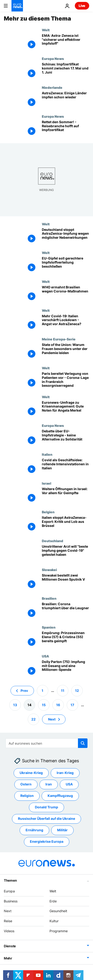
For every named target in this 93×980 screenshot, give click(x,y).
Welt (46, 30)
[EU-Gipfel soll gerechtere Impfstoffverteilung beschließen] (66, 265)
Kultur (54, 921)
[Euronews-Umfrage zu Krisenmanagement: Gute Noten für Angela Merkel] (66, 409)
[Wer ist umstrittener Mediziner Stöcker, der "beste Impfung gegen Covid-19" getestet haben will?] (66, 553)
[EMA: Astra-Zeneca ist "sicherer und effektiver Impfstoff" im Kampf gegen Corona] (66, 42)
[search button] (83, 743)
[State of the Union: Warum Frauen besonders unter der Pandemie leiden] (66, 352)
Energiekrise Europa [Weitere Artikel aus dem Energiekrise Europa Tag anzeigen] (47, 841)
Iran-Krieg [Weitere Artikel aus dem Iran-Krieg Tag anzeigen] (65, 773)
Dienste (10, 946)
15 (44, 705)
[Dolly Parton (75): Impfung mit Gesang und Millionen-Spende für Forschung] (66, 669)
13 (15, 705)
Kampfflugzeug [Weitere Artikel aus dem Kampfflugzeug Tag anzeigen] (60, 796)
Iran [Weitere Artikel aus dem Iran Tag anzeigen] (49, 784)
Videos (9, 931)
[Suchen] (46, 743)
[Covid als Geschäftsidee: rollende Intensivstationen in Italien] (66, 467)
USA (45, 656)
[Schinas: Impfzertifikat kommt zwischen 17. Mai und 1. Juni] (66, 71)
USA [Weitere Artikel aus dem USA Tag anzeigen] (69, 784)
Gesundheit (58, 911)
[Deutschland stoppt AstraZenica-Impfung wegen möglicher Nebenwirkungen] (66, 236)
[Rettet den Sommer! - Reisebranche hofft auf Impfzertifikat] (66, 129)
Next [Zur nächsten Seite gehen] (52, 719)
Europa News (53, 58)
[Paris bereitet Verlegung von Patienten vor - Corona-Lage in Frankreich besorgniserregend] (66, 380)
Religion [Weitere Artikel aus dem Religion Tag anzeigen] (27, 796)
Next (8, 911)
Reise (8, 921)
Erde (53, 901)
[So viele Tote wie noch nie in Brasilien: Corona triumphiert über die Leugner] (66, 611)
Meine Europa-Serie (59, 339)
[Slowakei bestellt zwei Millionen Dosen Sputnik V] (66, 582)
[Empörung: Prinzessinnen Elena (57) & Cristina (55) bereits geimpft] (66, 640)
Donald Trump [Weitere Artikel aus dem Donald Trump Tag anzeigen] (46, 807)
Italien (47, 454)
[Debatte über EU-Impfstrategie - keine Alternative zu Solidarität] (66, 438)
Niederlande (52, 87)
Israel (46, 483)
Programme (59, 931)
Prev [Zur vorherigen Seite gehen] (24, 690)
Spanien (49, 627)
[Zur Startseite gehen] (17, 6)
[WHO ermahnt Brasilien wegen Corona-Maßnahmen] (66, 294)
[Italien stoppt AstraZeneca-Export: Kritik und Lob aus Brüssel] (66, 524)
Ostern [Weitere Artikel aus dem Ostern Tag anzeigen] (26, 784)
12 (77, 690)
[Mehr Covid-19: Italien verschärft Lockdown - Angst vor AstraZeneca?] (66, 323)
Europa (9, 891)
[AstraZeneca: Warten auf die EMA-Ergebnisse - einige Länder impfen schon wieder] (66, 100)
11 (63, 690)
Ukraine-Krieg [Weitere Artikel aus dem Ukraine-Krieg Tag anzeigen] (31, 773)
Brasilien (49, 598)
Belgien (48, 512)
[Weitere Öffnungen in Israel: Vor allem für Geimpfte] (66, 496)
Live (82, 6)
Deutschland (52, 541)
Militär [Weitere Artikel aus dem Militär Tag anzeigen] (62, 830)
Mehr (8, 958)
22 (33, 719)
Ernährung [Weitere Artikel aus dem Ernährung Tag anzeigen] (34, 830)
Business (11, 901)
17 (72, 705)
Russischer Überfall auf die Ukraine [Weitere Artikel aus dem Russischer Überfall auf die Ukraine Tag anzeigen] (46, 818)
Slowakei (49, 570)
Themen (10, 880)
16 (58, 705)
